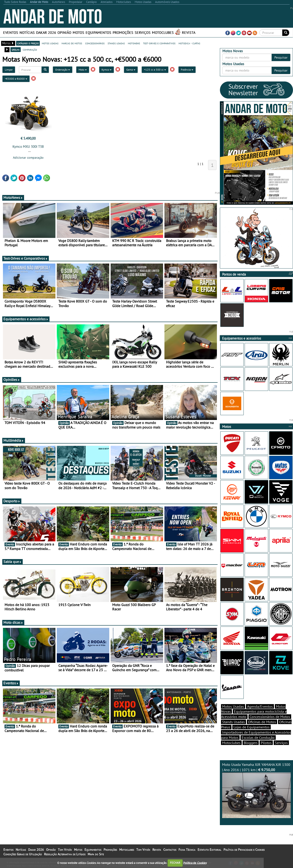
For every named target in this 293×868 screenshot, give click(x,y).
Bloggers (251, 743)
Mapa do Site (96, 854)
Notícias (27, 32)
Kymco (107, 70)
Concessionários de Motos (270, 717)
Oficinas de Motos (262, 722)
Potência (187, 70)
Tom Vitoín (65, 850)
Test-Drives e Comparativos (26, 258)
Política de (195, 863)
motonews (134, 43)
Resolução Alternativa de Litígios (65, 854)
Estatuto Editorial (209, 850)
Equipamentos (98, 32)
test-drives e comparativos (159, 43)
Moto (83, 70)
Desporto (12, 501)
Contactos (170, 850)
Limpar (9, 70)
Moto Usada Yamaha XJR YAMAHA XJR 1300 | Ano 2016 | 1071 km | (257, 790)
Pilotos (266, 743)
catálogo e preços (28, 43)
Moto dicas (13, 622)
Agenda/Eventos (260, 706)
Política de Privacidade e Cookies (244, 850)
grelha (16, 49)
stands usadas (116, 43)
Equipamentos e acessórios (26, 319)
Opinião (64, 32)
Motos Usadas (233, 706)
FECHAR (175, 863)
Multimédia (14, 440)
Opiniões (12, 380)
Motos (78, 32)
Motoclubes (163, 32)
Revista (189, 32)
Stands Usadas (233, 722)
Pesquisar (281, 57)
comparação (30, 49)
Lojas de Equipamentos (252, 727)
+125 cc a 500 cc (155, 70)
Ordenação (63, 70)
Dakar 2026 (46, 32)
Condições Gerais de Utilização (23, 854)
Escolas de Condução (258, 737)
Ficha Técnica (187, 850)
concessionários (95, 43)
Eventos (11, 32)
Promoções (123, 32)
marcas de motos (72, 43)
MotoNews (13, 197)
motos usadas (50, 43)
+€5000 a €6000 (16, 79)
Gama (131, 70)
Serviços (143, 32)
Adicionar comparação (28, 158)
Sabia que (12, 562)
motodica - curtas (189, 43)
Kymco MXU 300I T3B (28, 147)
